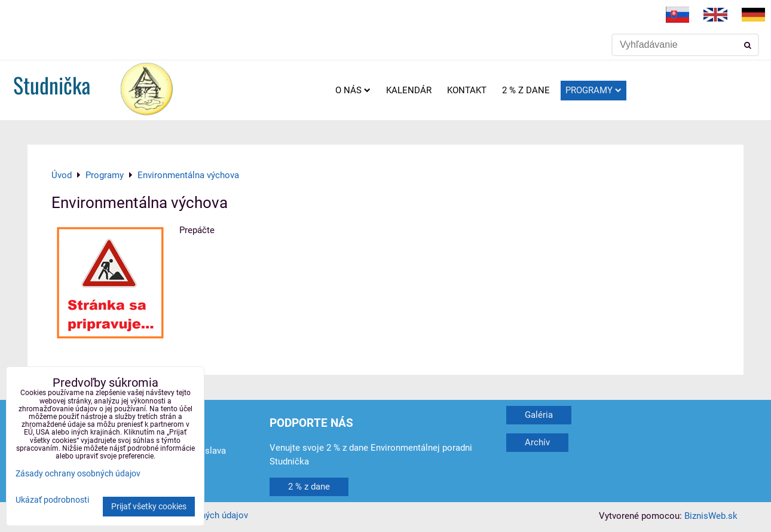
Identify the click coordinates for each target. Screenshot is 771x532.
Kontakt (467, 90)
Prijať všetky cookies (149, 507)
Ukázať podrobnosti (52, 500)
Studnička (52, 85)
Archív (537, 442)
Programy (593, 90)
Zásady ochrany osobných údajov (78, 474)
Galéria (539, 415)
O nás (353, 90)
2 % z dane (526, 90)
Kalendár (409, 90)
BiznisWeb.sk (711, 516)
